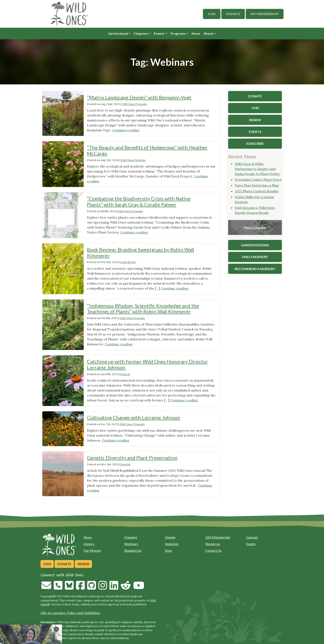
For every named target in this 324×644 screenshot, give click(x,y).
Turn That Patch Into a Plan (257, 185)
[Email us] (46, 588)
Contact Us (213, 550)
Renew (83, 564)
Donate (233, 14)
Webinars (131, 544)
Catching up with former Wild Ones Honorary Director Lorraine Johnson (147, 364)
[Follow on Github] (92, 588)
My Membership (265, 14)
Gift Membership (218, 537)
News (196, 33)
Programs (178, 33)
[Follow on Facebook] (80, 588)
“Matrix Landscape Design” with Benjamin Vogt (139, 97)
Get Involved (118, 33)
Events (159, 33)
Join (212, 14)
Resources (213, 544)
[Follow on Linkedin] (114, 588)
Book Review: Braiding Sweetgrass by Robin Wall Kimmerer (141, 253)
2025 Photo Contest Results (257, 191)
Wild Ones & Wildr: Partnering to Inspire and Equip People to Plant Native (258, 169)
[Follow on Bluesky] (69, 588)
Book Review (128, 262)
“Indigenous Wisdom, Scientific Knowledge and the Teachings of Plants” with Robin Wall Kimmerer (143, 309)
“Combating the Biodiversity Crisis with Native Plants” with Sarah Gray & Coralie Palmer (139, 201)
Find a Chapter (255, 227)
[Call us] (58, 588)
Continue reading (126, 130)
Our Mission (92, 550)
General (125, 374)
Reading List (133, 550)
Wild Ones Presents (134, 104)
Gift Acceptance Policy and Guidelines (70, 613)
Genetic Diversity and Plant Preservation (132, 458)
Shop (168, 550)
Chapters (141, 33)
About (208, 33)
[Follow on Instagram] (103, 588)
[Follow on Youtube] (139, 588)
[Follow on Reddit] (126, 588)
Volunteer (172, 544)
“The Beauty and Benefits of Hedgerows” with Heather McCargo (147, 150)
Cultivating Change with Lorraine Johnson (134, 417)
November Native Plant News (258, 180)
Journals (252, 537)
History (89, 544)
